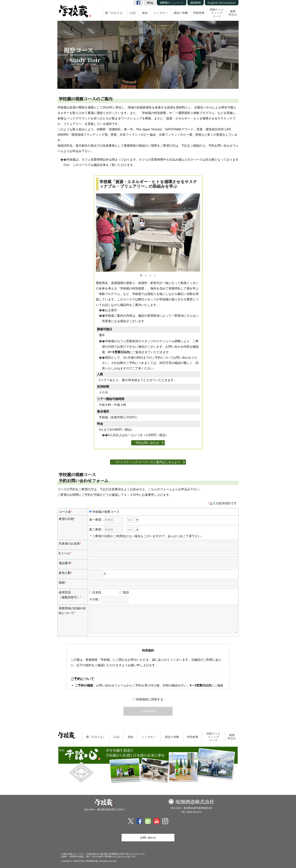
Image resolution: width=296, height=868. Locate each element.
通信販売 (196, 3)
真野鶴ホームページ (172, 3)
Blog (150, 3)
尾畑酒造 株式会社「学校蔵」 (74, 11)
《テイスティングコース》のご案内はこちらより (147, 462)
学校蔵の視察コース (104, 512)
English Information (222, 3)
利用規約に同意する (148, 699)
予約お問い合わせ (147, 443)
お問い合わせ (148, 838)
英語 (124, 592)
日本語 (95, 592)
